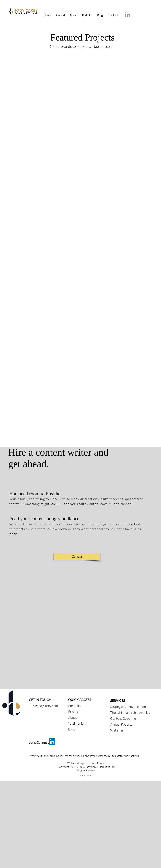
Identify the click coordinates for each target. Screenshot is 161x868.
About (73, 717)
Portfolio (74, 706)
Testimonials (77, 723)
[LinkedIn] (127, 15)
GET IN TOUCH (40, 700)
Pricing (73, 712)
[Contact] (77, 557)
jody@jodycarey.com (43, 706)
